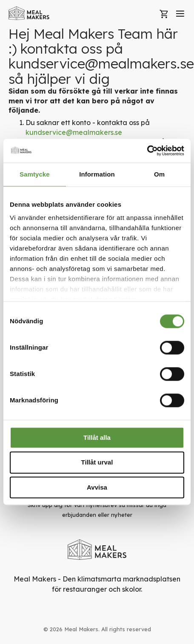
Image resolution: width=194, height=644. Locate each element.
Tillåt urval (97, 463)
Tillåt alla (97, 437)
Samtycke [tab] (35, 174)
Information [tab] (97, 174)
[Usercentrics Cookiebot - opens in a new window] (147, 151)
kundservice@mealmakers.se (74, 132)
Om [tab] (159, 174)
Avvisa (97, 487)
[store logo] (29, 13)
